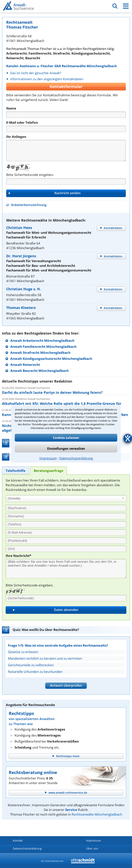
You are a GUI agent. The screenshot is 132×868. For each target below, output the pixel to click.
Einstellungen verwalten (66, 449)
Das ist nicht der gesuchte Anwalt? (36, 73)
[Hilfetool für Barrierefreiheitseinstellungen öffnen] (128, 438)
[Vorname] (66, 516)
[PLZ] (66, 541)
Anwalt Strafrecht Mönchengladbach (40, 353)
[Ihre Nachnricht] (66, 569)
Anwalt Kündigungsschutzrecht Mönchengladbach (51, 359)
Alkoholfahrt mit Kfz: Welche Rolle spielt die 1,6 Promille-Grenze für (62, 404)
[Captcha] (66, 181)
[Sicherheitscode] (66, 598)
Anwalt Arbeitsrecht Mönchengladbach (42, 341)
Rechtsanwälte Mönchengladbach (97, 814)
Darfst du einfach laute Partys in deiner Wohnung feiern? (52, 392)
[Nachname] (66, 508)
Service (71, 810)
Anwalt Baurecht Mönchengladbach (40, 371)
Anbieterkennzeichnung (29, 205)
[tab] (16, 470)
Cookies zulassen (66, 438)
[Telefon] (66, 129)
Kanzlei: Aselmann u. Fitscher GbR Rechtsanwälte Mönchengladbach (62, 66)
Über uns (92, 848)
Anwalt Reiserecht (25, 365)
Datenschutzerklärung (76, 458)
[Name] (66, 115)
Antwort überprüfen (66, 685)
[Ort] (66, 549)
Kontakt (18, 841)
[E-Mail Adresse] (66, 532)
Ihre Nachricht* (18, 556)
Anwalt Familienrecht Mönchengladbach (43, 347)
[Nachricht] (66, 150)
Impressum (48, 458)
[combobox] (66, 498)
